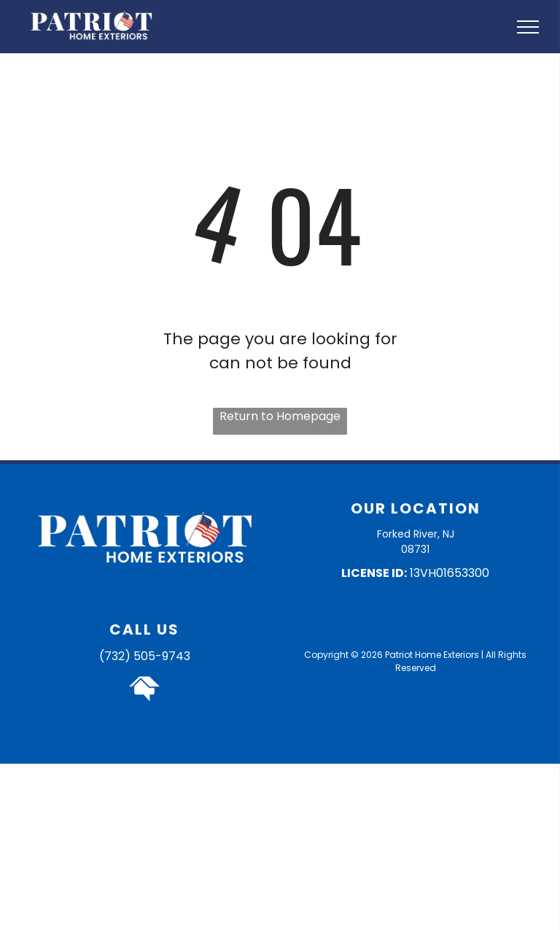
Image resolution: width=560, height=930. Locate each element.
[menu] (528, 27)
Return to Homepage (280, 416)
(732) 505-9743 (145, 656)
